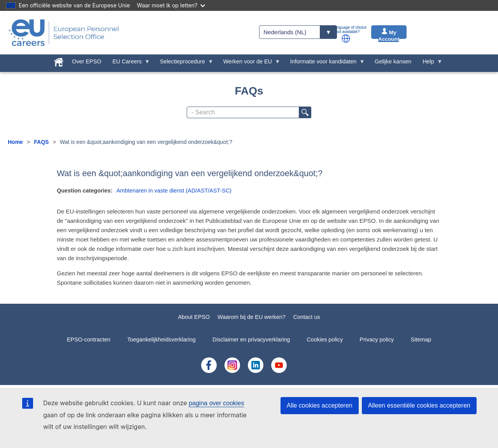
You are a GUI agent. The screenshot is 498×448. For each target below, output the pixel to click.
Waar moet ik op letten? (171, 5)
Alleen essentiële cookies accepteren (419, 405)
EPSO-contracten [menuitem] (89, 339)
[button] (346, 38)
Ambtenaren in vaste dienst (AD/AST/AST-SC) (174, 191)
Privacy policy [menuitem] (377, 339)
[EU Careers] (64, 33)
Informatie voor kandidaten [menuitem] (324, 63)
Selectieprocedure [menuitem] (184, 63)
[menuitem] (59, 61)
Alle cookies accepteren (320, 405)
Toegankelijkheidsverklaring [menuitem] (161, 339)
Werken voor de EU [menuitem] (249, 63)
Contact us (307, 317)
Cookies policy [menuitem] (325, 339)
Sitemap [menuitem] (421, 339)
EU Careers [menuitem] (129, 63)
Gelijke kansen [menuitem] (393, 61)
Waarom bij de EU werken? (252, 317)
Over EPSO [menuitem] (87, 61)
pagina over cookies (216, 403)
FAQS (41, 142)
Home (15, 142)
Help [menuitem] (430, 63)
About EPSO (194, 317)
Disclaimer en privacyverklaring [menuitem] (251, 339)
